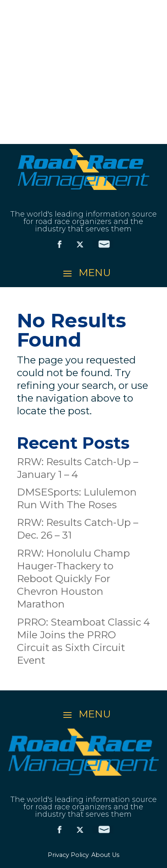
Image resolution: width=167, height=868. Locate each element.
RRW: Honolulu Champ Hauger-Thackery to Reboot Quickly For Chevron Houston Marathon (73, 579)
